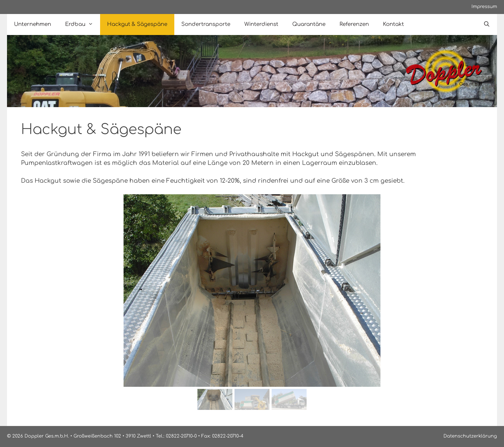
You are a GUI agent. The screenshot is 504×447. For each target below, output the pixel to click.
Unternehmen (33, 24)
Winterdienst (261, 24)
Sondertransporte (206, 24)
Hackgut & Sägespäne (137, 24)
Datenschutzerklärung (470, 436)
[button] (32, 291)
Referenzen (354, 24)
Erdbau (83, 25)
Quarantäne (309, 24)
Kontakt (393, 24)
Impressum (484, 7)
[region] (252, 303)
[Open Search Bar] (487, 25)
